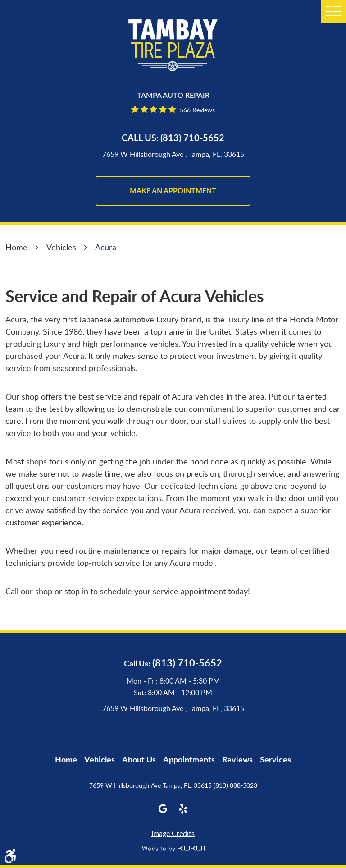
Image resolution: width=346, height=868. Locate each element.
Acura (106, 247)
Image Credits (173, 833)
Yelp (183, 809)
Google (163, 809)
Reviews (237, 759)
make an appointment (173, 191)
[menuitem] (66, 759)
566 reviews (197, 110)
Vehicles (61, 247)
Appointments (189, 759)
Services (275, 759)
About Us (139, 759)
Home (16, 247)
